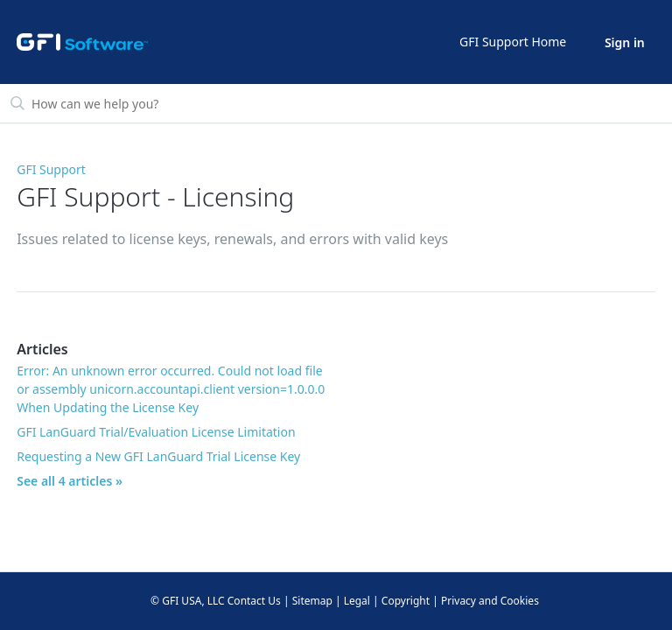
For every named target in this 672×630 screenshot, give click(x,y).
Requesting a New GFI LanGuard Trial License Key (158, 456)
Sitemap (312, 601)
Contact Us (254, 601)
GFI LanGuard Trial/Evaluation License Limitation (156, 432)
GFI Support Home (513, 42)
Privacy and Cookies (490, 601)
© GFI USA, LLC (188, 601)
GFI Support (51, 169)
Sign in (625, 42)
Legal (357, 601)
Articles (42, 349)
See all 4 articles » (70, 481)
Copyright (406, 601)
